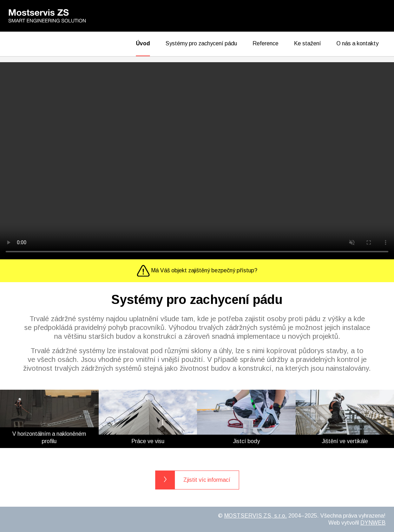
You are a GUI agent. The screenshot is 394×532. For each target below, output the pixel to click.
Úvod (143, 43)
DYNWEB (373, 523)
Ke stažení (307, 43)
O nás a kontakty (357, 43)
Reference (265, 43)
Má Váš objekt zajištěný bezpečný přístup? (197, 271)
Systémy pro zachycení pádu (201, 43)
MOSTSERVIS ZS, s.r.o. (255, 516)
